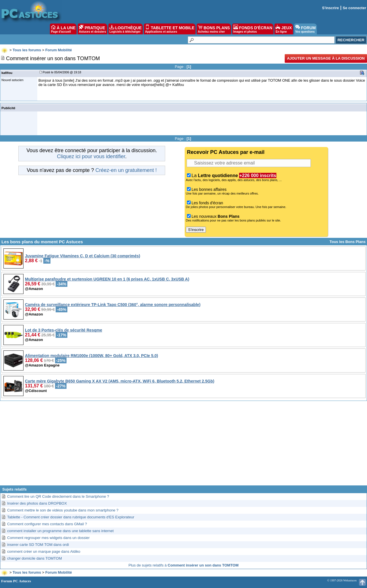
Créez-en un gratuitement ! (126, 170)
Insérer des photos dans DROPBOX (37, 503)
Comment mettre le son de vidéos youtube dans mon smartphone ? (63, 510)
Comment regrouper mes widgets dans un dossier (48, 538)
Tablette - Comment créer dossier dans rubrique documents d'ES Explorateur (71, 517)
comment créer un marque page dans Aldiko (44, 551)
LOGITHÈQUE (126, 29)
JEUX (284, 29)
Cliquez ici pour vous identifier (91, 156)
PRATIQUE (92, 29)
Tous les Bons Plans (348, 242)
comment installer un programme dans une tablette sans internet (60, 531)
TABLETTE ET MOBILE (170, 29)
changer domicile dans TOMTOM (35, 558)
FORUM (305, 29)
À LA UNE (63, 29)
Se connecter (354, 8)
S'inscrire (330, 8)
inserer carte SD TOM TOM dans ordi (38, 545)
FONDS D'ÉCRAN (253, 29)
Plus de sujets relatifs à (183, 565)
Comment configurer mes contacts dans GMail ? (47, 524)
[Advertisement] (183, 445)
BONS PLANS (214, 29)
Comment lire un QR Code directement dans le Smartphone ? (58, 496)
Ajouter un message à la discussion (326, 58)
